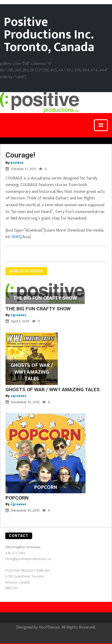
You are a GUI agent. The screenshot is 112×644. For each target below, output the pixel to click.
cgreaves (18, 315)
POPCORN (17, 498)
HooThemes (49, 627)
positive (17, 163)
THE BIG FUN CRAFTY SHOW (38, 309)
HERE (15, 237)
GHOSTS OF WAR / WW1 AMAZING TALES (53, 390)
